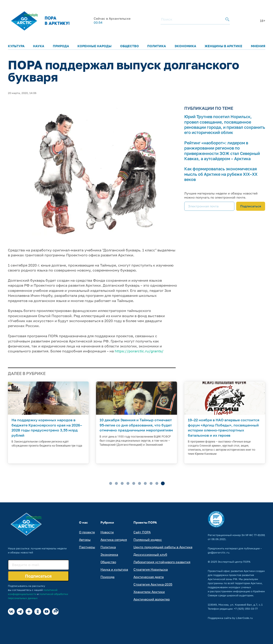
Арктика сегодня (114, 540)
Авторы (85, 540)
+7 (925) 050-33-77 (246, 609)
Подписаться (251, 206)
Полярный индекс (148, 540)
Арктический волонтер (152, 599)
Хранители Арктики (149, 592)
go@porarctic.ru (218, 552)
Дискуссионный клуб (150, 554)
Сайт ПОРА (142, 532)
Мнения (258, 46)
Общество (129, 46)
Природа (61, 46)
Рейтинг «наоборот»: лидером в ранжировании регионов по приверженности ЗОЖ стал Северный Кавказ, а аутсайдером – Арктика (222, 151)
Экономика (185, 46)
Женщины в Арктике (223, 46)
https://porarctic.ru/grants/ (139, 351)
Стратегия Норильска (151, 569)
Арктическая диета (149, 577)
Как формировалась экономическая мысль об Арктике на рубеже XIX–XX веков (221, 174)
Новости (107, 532)
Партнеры (87, 547)
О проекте (87, 532)
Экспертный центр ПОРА (234, 562)
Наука (39, 46)
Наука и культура (114, 569)
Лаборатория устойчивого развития (162, 562)
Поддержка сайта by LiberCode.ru (230, 618)
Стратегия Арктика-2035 (153, 584)
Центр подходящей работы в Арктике (163, 547)
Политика (157, 46)
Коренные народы (94, 46)
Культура (16, 46)
